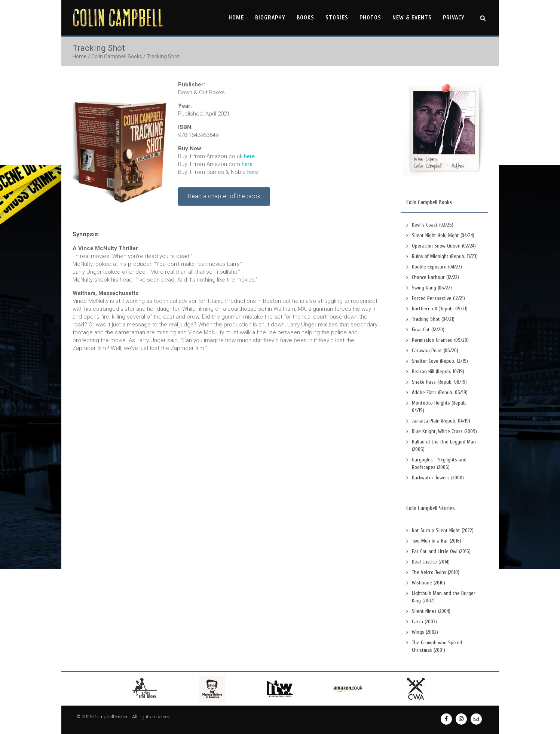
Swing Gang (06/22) (432, 288)
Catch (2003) (424, 622)
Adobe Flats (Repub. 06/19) (440, 392)
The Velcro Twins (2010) (436, 572)
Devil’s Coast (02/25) (433, 225)
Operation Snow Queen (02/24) (444, 246)
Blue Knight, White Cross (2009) (444, 431)
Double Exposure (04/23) (437, 267)
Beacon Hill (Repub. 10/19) (438, 371)
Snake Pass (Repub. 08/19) (439, 382)
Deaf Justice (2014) (431, 562)
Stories (337, 18)
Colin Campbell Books (117, 56)
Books (305, 18)
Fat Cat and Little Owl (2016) (441, 551)
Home (236, 18)
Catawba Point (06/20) (435, 351)
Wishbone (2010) (429, 583)
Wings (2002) (425, 632)
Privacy (454, 18)
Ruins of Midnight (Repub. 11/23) (445, 256)
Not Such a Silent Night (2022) (443, 530)
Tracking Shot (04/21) (433, 319)
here (249, 156)
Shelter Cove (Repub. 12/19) (440, 361)
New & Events (412, 18)
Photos (370, 18)
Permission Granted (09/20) (440, 340)
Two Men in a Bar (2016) (437, 541)
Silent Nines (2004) (431, 611)
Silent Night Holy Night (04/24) (443, 235)
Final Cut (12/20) (428, 330)
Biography (270, 18)
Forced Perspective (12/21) (438, 298)
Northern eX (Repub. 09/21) (440, 309)
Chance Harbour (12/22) (435, 277)
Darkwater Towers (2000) (438, 478)
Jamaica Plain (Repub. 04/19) (441, 421)
